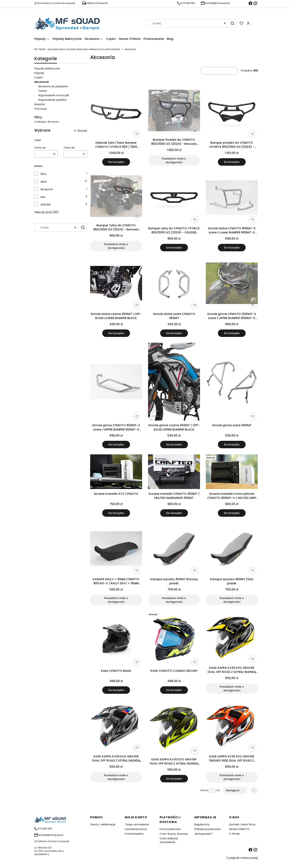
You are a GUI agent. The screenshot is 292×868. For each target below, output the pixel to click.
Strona (204, 790)
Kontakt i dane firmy (242, 824)
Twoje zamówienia (137, 824)
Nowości (40, 104)
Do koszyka (116, 162)
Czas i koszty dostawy (174, 834)
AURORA (46, 205)
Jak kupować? (203, 834)
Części (39, 77)
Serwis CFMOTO (239, 829)
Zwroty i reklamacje (103, 824)
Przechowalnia (134, 834)
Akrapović (47, 189)
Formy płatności (170, 829)
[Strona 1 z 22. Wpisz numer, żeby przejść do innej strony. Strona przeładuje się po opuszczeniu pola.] (212, 790)
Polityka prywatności (207, 829)
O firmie (234, 834)
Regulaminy (202, 824)
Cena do (69, 148)
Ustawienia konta (136, 829)
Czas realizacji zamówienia (169, 840)
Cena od (40, 148)
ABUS (44, 182)
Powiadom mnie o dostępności (174, 160)
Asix (43, 197)
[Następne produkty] (235, 790)
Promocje (41, 109)
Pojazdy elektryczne (47, 69)
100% (43, 174)
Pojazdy (39, 73)
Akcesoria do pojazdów (53, 86)
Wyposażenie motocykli (54, 95)
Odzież (42, 91)
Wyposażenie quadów (52, 100)
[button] (232, 23)
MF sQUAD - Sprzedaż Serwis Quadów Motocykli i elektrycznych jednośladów (77, 49)
